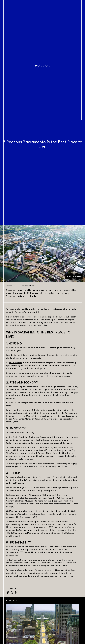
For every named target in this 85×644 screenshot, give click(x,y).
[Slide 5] (46, 144)
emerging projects (31, 373)
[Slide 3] (41, 144)
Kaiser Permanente (15, 419)
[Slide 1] (36, 144)
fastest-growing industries (50, 410)
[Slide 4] (44, 144)
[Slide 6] (49, 144)
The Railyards (15, 363)
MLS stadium (33, 533)
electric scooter (16, 459)
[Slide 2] (39, 144)
